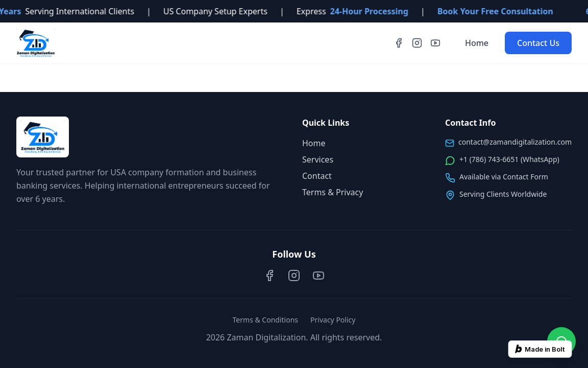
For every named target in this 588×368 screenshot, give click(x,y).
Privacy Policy (333, 320)
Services (318, 159)
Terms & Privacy (333, 192)
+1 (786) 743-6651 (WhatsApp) (509, 159)
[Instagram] (417, 43)
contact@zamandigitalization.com (515, 142)
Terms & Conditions (266, 320)
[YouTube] (435, 43)
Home (477, 43)
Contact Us (538, 43)
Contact (317, 176)
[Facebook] (399, 43)
